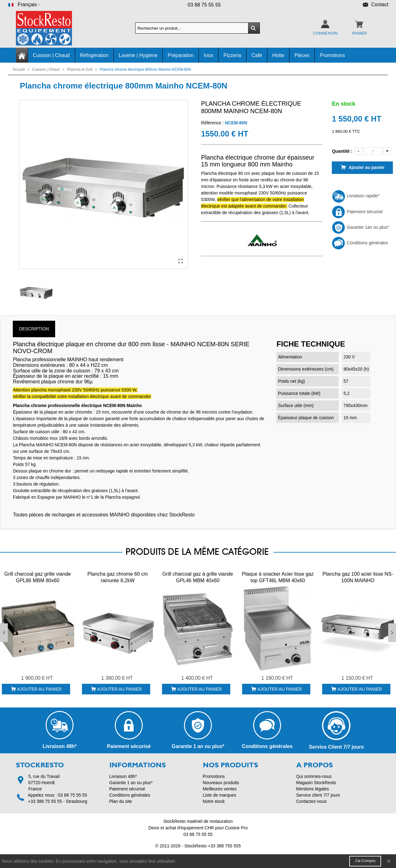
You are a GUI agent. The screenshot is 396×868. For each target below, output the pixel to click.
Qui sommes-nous (314, 776)
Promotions (332, 55)
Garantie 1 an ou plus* (131, 783)
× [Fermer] (389, 861)
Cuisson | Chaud (51, 55)
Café (257, 55)
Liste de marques (219, 795)
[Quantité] (373, 151)
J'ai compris (365, 861)
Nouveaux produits (221, 783)
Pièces (302, 55)
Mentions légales (313, 789)
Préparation (181, 55)
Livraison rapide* (355, 196)
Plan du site (121, 801)
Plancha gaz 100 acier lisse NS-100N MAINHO (358, 577)
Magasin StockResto (316, 783)
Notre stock (214, 801)
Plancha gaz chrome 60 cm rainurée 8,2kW (118, 577)
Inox (208, 55)
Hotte (278, 55)
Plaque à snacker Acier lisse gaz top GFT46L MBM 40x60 (278, 577)
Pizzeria (232, 55)
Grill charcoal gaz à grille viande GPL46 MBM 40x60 (198, 577)
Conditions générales (360, 243)
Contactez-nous (312, 801)
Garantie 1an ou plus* (360, 227)
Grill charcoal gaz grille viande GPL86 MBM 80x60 (38, 577)
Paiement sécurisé (357, 212)
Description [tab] (34, 329)
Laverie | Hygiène (138, 55)
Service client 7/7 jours (318, 795)
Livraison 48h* (123, 776)
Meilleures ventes (220, 789)
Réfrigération (94, 55)
